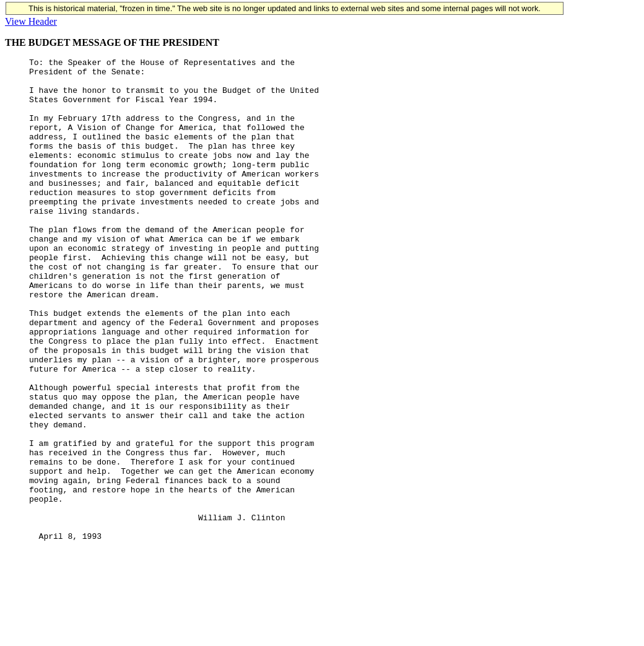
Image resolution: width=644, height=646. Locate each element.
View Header (31, 21)
